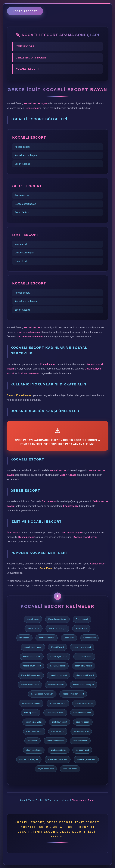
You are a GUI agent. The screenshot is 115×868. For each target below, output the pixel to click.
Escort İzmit (21, 261)
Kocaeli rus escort (84, 657)
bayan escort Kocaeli (31, 703)
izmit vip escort (58, 731)
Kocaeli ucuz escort (58, 675)
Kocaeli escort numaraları (42, 694)
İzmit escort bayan (24, 253)
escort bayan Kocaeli (82, 647)
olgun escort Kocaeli (85, 675)
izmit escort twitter (59, 750)
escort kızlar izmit (81, 731)
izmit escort (32, 741)
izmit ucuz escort (80, 741)
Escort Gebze (22, 212)
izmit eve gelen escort (86, 759)
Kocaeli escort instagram (84, 685)
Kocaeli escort (25, 11)
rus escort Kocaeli (56, 685)
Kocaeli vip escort (58, 666)
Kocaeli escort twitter (30, 685)
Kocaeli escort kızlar (32, 657)
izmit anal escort (70, 769)
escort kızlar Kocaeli (84, 666)
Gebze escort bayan (25, 204)
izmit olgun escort (59, 722)
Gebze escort (22, 195)
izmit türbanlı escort (55, 741)
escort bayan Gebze (82, 713)
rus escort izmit (82, 750)
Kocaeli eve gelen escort (73, 694)
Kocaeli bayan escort (32, 666)
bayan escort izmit (46, 769)
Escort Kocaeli (22, 164)
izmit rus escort (83, 722)
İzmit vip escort (31, 713)
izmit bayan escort (34, 731)
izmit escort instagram (29, 759)
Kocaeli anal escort (58, 703)
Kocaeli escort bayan (26, 155)
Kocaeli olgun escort (58, 657)
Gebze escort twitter (84, 703)
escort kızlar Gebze (34, 722)
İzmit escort (21, 244)
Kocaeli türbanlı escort (31, 675)
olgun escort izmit (34, 750)
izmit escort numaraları (58, 759)
